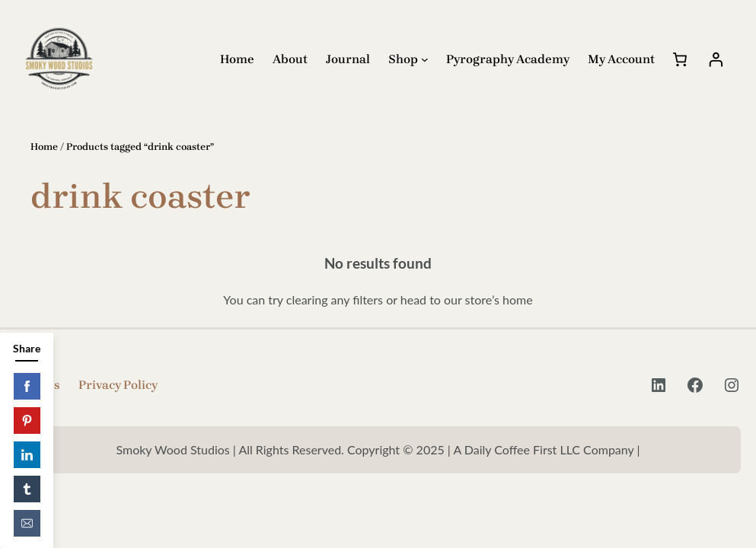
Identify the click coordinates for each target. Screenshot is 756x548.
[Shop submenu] (425, 59)
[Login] (716, 59)
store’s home (499, 299)
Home (44, 147)
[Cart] (680, 59)
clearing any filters (335, 299)
